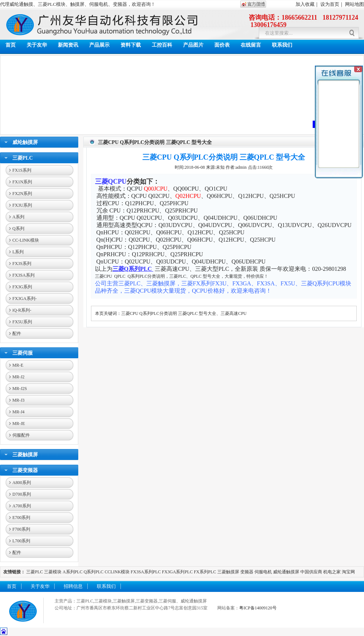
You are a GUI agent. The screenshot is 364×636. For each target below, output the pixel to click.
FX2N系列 (22, 194)
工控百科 (162, 45)
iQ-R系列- (22, 310)
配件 (17, 333)
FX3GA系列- (25, 299)
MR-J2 (18, 377)
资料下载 (131, 45)
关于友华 (37, 45)
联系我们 (282, 45)
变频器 (247, 572)
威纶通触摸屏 (286, 572)
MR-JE (19, 424)
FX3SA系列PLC (146, 572)
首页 (11, 45)
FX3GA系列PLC (177, 572)
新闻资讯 (68, 45)
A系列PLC (73, 572)
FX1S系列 (22, 170)
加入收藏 (305, 4)
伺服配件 (21, 435)
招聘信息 (73, 586)
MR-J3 (18, 400)
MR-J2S (20, 389)
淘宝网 (348, 572)
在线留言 (251, 45)
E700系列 (21, 518)
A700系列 (22, 506)
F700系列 (21, 529)
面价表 (222, 45)
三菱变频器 (25, 470)
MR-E (18, 365)
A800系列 (22, 483)
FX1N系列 (22, 182)
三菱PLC (23, 158)
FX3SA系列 (23, 275)
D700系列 (22, 494)
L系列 (18, 252)
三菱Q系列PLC (133, 269)
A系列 (18, 217)
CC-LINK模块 (26, 240)
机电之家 (332, 572)
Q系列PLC (94, 572)
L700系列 (21, 541)
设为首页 (330, 4)
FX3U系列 (22, 205)
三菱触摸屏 (25, 455)
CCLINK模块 (117, 572)
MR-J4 (18, 412)
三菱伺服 (23, 353)
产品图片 (193, 45)
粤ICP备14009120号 (258, 608)
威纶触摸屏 (25, 142)
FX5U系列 (22, 322)
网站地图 (355, 4)
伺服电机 (263, 572)
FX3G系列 (22, 287)
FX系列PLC (205, 572)
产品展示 (99, 45)
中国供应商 (311, 572)
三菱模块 (53, 572)
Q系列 (18, 229)
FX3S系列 (22, 264)
